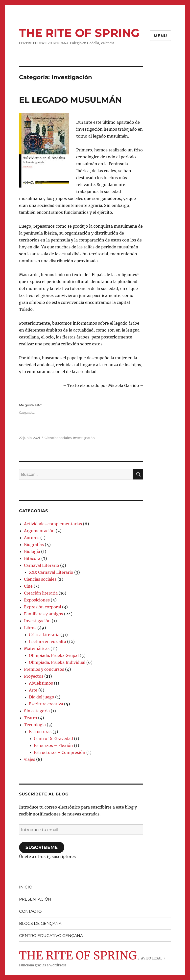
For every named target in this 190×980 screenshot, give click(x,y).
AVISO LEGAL (152, 958)
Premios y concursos (44, 669)
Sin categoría (37, 711)
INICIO (26, 887)
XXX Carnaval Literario (51, 572)
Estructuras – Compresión (60, 752)
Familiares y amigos (44, 614)
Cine (28, 586)
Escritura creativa (46, 704)
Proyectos (34, 676)
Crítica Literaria (44, 635)
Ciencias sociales (58, 438)
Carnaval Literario (42, 565)
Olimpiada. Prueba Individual (57, 662)
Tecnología (35, 725)
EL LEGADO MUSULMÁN (71, 100)
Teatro (31, 718)
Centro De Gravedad (53, 739)
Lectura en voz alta (47, 642)
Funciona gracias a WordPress (43, 965)
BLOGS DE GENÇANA (40, 923)
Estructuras (40, 732)
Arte (33, 690)
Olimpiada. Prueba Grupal (54, 655)
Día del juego (42, 697)
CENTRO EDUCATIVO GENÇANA (51, 936)
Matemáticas (37, 648)
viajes (30, 759)
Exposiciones (37, 600)
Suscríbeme (42, 847)
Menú (160, 36)
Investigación (84, 438)
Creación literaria (41, 593)
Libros (30, 628)
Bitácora (32, 558)
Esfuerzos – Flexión (53, 745)
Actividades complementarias (53, 524)
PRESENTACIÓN (35, 899)
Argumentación (39, 531)
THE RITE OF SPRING (79, 33)
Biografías (34, 545)
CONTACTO (30, 911)
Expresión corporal (43, 607)
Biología (32, 551)
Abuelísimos (41, 683)
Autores (32, 538)
